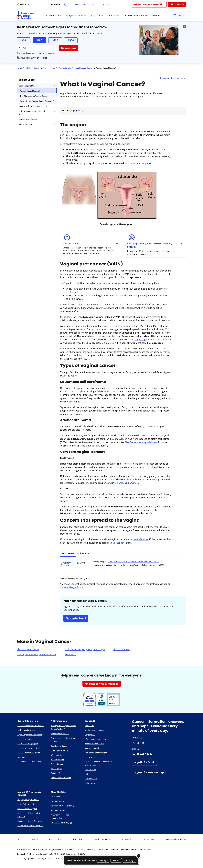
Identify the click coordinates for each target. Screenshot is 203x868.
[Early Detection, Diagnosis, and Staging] (86, 649)
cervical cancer (140, 539)
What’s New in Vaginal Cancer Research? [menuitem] (37, 101)
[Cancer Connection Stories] (29, 753)
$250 (55, 40)
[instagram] (138, 743)
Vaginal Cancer (27, 80)
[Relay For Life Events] (62, 734)
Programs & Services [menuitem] (76, 15)
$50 (24, 40)
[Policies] (88, 774)
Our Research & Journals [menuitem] (136, 15)
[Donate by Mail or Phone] (61, 778)
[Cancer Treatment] (25, 739)
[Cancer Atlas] (58, 801)
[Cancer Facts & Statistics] (28, 748)
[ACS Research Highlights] (28, 744)
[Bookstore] (56, 797)
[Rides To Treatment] (26, 804)
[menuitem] (25, 15)
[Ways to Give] (57, 755)
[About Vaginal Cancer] (28, 649)
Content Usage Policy (71, 587)
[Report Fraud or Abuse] (94, 744)
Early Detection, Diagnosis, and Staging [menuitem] (32, 113)
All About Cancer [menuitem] (54, 15)
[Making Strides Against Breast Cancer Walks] (66, 727)
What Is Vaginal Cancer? (106, 68)
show (80, 110)
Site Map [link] (35, 839)
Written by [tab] (68, 553)
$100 (39, 40)
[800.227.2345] (71, 5)
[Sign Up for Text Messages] (150, 772)
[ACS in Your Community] (94, 730)
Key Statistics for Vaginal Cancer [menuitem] (34, 96)
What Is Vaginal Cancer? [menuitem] (30, 91)
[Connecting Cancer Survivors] (30, 821)
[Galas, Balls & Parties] (60, 750)
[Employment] (90, 735)
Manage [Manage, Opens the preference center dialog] (130, 861)
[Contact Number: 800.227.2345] (159, 754)
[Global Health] (90, 770)
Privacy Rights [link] (77, 839)
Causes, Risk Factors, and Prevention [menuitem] (34, 106)
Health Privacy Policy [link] (103, 839)
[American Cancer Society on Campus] (66, 740)
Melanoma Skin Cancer (126, 483)
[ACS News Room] (60, 810)
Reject (116, 861)
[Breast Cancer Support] (27, 809)
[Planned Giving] (57, 764)
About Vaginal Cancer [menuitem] (29, 86)
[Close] (139, 856)
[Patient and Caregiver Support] (30, 826)
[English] (25, 5)
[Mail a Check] (90, 783)
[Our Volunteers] (91, 779)
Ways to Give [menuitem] (97, 15)
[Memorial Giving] (58, 759)
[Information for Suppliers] (95, 739)
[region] (102, 860)
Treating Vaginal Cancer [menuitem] (28, 119)
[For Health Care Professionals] (30, 762)
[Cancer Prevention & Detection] (31, 726)
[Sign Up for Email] (144, 762)
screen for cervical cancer (120, 326)
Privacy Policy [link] (55, 839)
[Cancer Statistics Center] (63, 806)
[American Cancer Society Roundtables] (66, 816)
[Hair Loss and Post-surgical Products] (32, 815)
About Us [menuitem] (156, 15)
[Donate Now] (69, 48)
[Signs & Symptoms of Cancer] (30, 735)
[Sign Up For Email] (101, 5)
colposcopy (141, 339)
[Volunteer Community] (62, 823)
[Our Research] (90, 757)
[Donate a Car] (56, 773)
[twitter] (134, 743)
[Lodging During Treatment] (28, 800)
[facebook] (143, 743)
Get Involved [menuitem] (113, 15)
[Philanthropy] (56, 769)
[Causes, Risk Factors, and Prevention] (36, 654)
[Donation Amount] (37, 48)
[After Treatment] (121, 649)
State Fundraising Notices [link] (175, 839)
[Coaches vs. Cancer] (59, 746)
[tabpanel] (123, 565)
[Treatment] (71, 654)
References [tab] (83, 553)
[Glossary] (21, 757)
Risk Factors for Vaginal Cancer (141, 442)
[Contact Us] (89, 726)
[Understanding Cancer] (27, 730)
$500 (71, 40)
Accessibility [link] (127, 839)
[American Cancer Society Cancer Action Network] (99, 763)
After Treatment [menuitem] (25, 124)
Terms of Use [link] (148, 839)
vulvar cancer (117, 543)
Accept (103, 861)
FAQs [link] (19, 839)
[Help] (84, 5)
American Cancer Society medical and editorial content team (134, 561)
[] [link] (80, 110)
